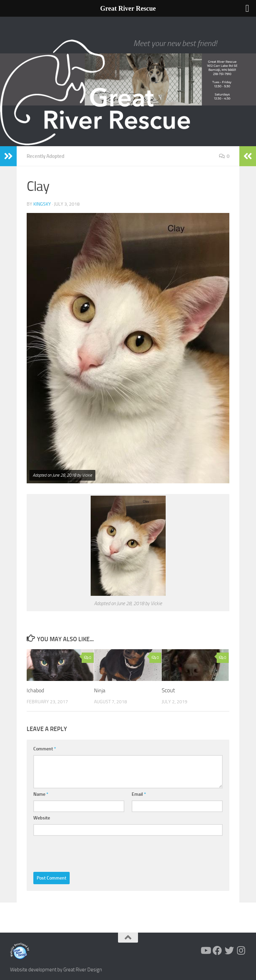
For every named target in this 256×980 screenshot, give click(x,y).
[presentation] (84, 852)
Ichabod (36, 690)
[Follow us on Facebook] (217, 950)
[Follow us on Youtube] (205, 950)
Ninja (100, 690)
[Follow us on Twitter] (229, 950)
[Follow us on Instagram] (241, 950)
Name (41, 794)
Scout (168, 690)
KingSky (42, 204)
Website (42, 818)
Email (139, 794)
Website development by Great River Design (56, 969)
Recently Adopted (47, 156)
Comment (45, 749)
